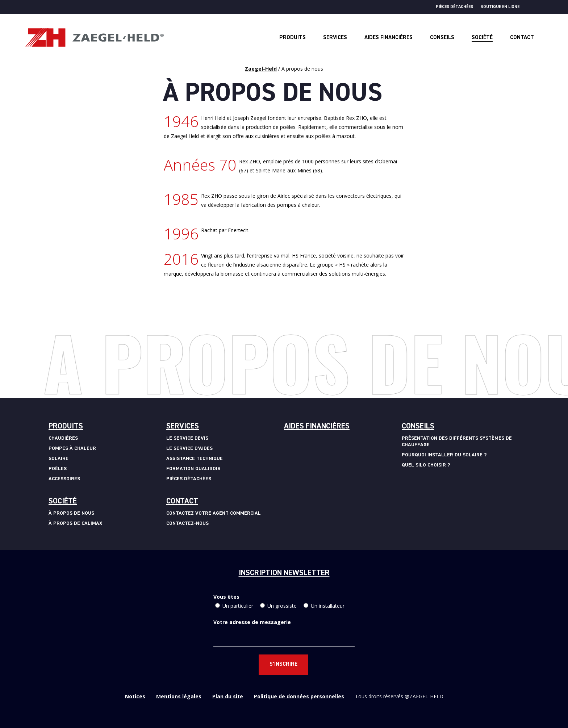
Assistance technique (195, 459)
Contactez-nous (187, 523)
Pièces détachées (454, 7)
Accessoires (64, 479)
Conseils (418, 426)
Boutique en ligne (500, 7)
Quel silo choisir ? (426, 465)
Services (183, 426)
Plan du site (228, 696)
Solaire (59, 459)
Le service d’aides (189, 448)
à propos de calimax (75, 523)
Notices (135, 696)
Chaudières (63, 438)
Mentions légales (179, 696)
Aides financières (317, 426)
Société (63, 501)
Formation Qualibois (193, 469)
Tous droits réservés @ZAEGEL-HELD (399, 696)
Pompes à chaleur (72, 448)
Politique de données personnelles (299, 696)
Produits (66, 426)
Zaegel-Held (261, 69)
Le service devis (187, 438)
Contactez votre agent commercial (214, 513)
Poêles (58, 469)
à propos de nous (71, 513)
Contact (182, 501)
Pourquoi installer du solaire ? (444, 455)
